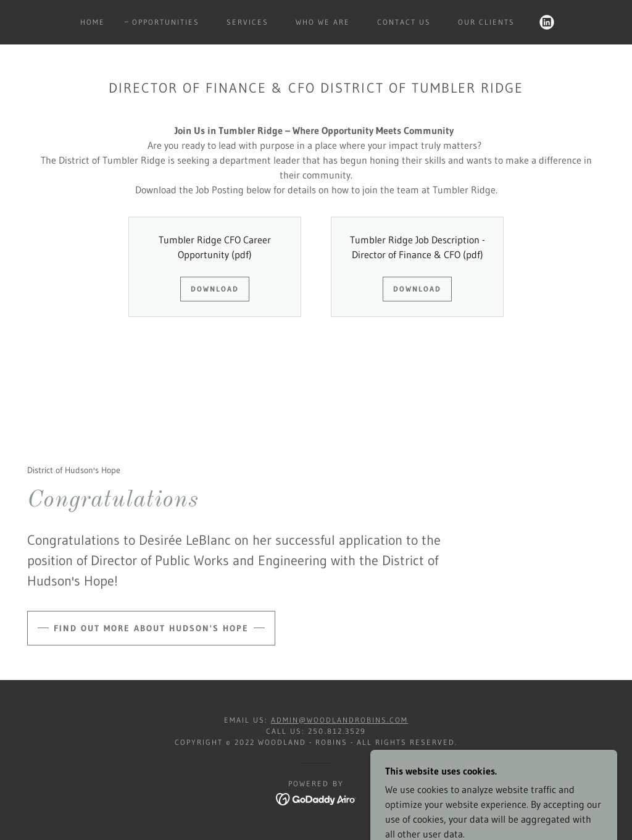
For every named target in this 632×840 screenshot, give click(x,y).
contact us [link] (404, 22)
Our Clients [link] (486, 22)
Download (215, 289)
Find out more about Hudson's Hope (151, 628)
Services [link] (247, 22)
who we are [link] (323, 22)
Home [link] (93, 22)
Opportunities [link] (166, 22)
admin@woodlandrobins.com (339, 720)
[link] (547, 22)
